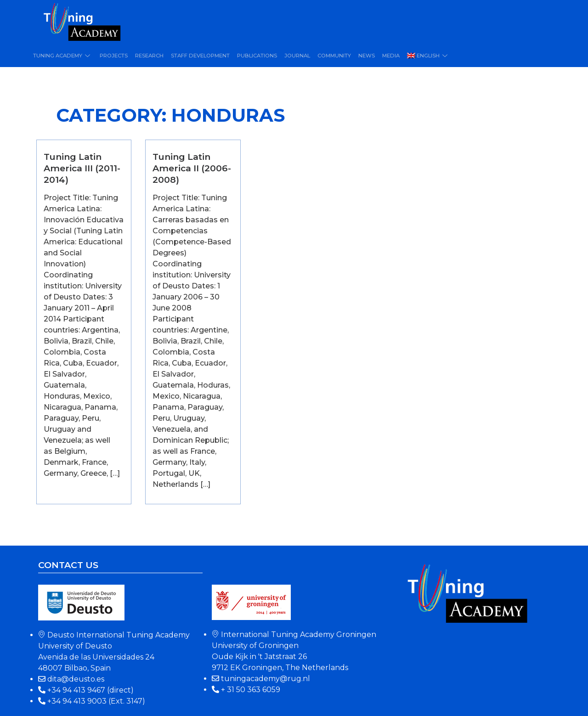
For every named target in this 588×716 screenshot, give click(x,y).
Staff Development (198, 56)
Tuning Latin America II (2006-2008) (192, 168)
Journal (294, 56)
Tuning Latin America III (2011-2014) (82, 168)
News (362, 56)
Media (386, 56)
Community (330, 56)
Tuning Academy (62, 56)
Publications (254, 56)
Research (148, 56)
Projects (113, 56)
